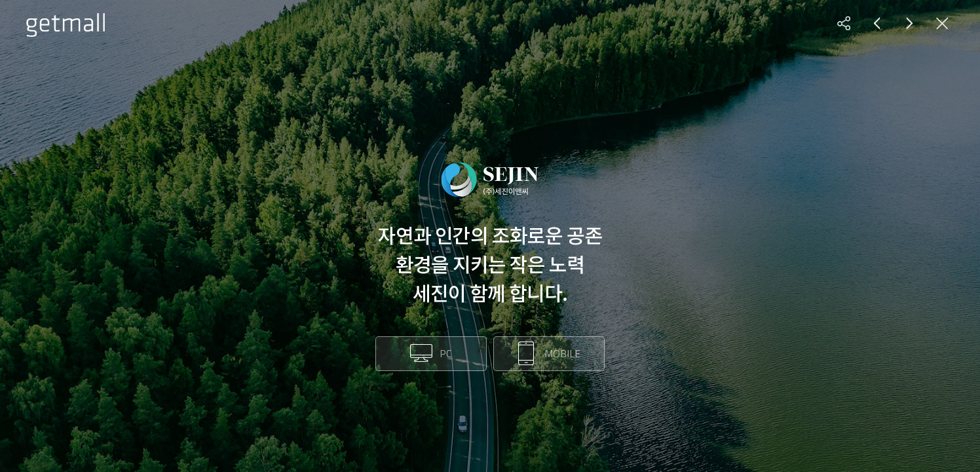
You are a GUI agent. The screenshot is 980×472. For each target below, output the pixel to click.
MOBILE (562, 353)
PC (445, 353)
